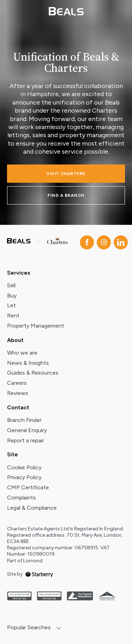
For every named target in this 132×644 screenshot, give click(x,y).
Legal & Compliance (32, 508)
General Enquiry (27, 430)
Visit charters (66, 174)
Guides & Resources (33, 373)
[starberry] (39, 574)
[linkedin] (119, 241)
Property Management (36, 326)
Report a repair (26, 440)
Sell (11, 285)
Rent (13, 316)
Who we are (22, 353)
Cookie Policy (24, 467)
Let (11, 305)
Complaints (21, 498)
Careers (17, 383)
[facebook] (86, 241)
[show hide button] (59, 629)
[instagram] (102, 241)
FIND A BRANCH (66, 195)
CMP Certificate (28, 487)
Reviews (18, 393)
